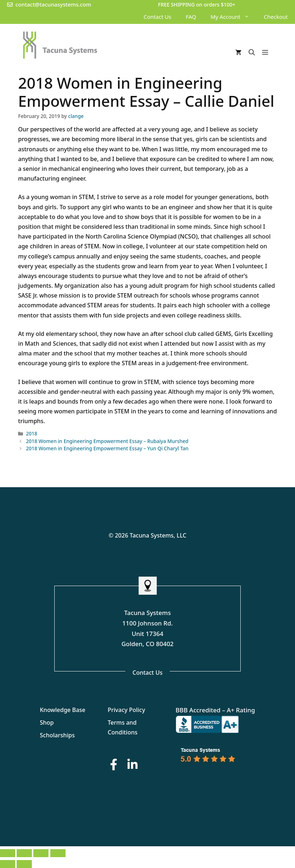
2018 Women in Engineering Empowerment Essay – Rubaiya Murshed (107, 441)
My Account (234, 17)
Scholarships (57, 735)
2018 (32, 433)
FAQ (191, 17)
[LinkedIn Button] (132, 764)
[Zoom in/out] (8, 853)
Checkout (276, 17)
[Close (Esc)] (58, 853)
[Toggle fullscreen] (24, 853)
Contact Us (157, 17)
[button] (248, 17)
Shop (47, 722)
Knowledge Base (63, 710)
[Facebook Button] (114, 764)
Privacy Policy (127, 710)
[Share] (41, 853)
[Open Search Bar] (252, 52)
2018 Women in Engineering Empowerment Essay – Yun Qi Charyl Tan (107, 448)
